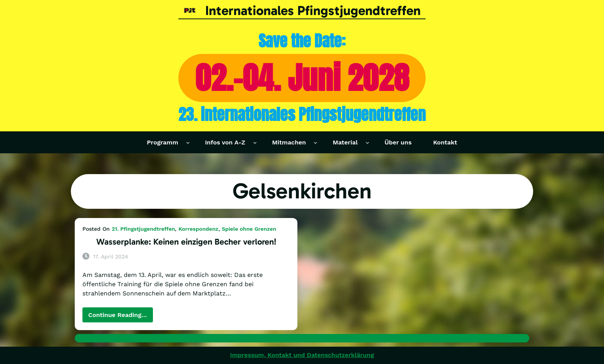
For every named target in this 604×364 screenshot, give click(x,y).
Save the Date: (302, 41)
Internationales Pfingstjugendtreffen (313, 11)
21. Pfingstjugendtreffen (143, 229)
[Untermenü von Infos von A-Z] (255, 143)
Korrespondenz (198, 229)
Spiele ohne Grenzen (249, 229)
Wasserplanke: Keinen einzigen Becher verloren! (186, 242)
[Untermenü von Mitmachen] (315, 143)
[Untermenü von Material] (367, 143)
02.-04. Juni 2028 (302, 78)
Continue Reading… (121, 317)
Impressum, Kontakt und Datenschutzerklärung (302, 355)
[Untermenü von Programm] (188, 143)
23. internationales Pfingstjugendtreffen (302, 114)
